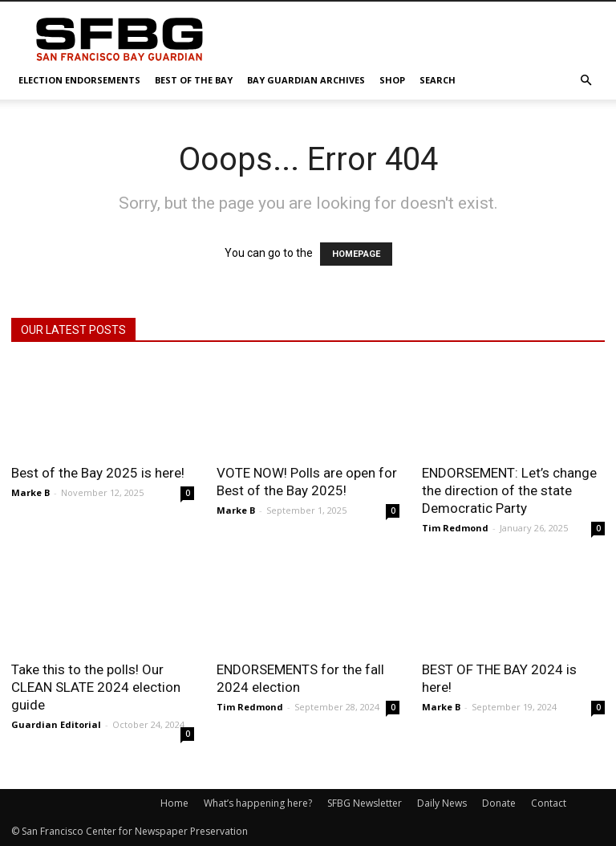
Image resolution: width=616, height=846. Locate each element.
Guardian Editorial (56, 724)
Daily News (442, 803)
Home (174, 803)
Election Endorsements (79, 80)
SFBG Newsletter (365, 803)
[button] (586, 81)
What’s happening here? (258, 803)
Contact (549, 803)
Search (438, 80)
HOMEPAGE (356, 254)
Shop (392, 80)
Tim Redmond (455, 528)
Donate (499, 803)
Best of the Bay (194, 80)
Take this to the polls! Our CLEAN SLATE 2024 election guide (96, 687)
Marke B (30, 492)
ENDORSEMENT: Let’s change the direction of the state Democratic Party (509, 490)
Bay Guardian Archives (306, 80)
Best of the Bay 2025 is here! (98, 473)
